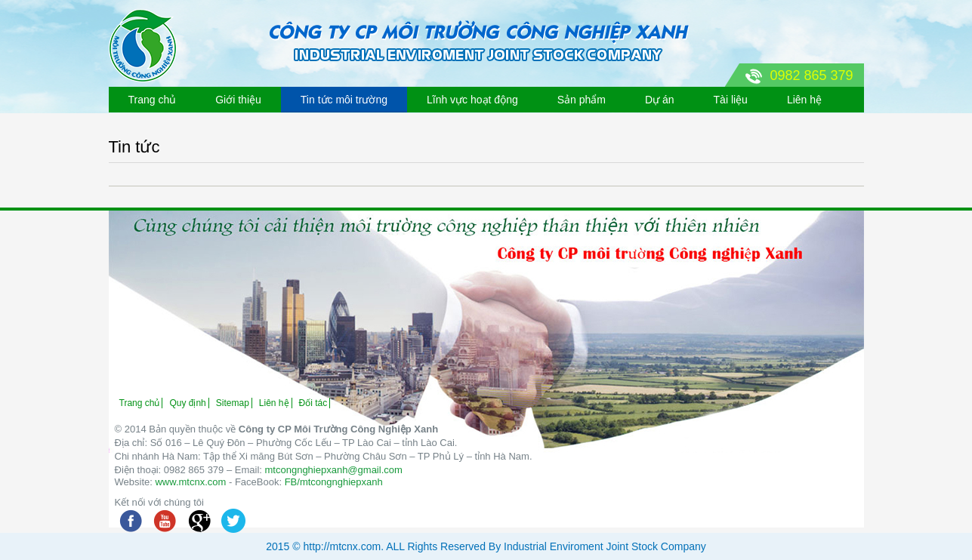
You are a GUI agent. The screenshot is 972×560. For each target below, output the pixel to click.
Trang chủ (153, 100)
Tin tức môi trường (344, 100)
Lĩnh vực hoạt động (472, 100)
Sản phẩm (582, 100)
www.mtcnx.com (190, 482)
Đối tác (313, 403)
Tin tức (134, 147)
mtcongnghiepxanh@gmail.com (334, 470)
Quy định (187, 403)
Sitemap (233, 403)
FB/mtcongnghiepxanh (334, 482)
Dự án (660, 100)
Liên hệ (804, 100)
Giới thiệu (238, 100)
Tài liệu (731, 100)
